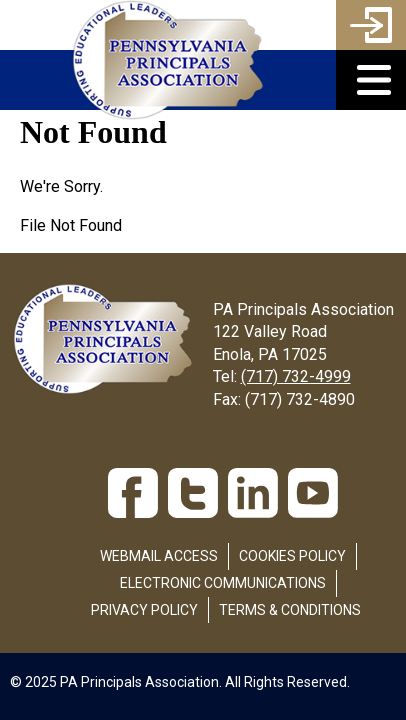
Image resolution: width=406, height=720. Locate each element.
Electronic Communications (223, 583)
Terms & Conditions (290, 610)
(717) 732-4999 (296, 376)
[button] (371, 80)
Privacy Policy (144, 610)
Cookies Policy (292, 556)
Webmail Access (159, 556)
